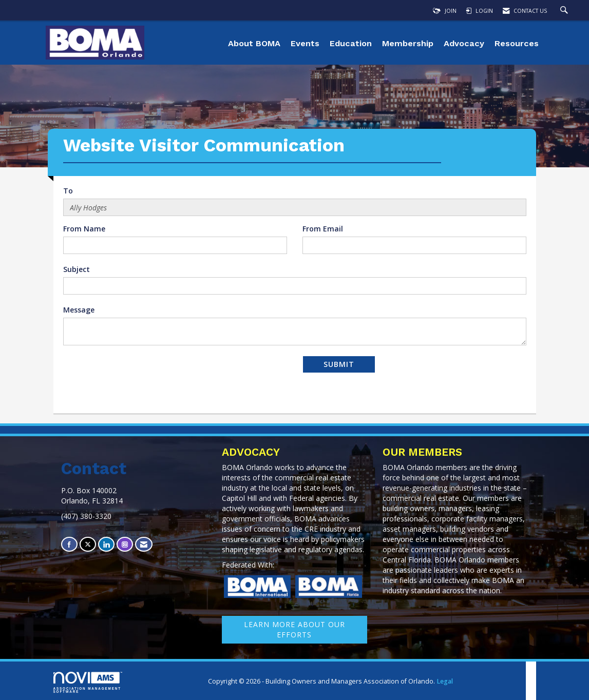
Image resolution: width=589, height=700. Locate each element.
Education (351, 43)
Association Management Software (88, 683)
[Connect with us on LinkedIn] (106, 544)
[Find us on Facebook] (69, 544)
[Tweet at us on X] (88, 544)
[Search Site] (565, 11)
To (68, 191)
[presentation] (141, 376)
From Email (323, 229)
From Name (84, 229)
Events (305, 43)
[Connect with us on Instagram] (125, 544)
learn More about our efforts (294, 629)
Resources (517, 43)
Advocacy (464, 43)
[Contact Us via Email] (144, 544)
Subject (77, 269)
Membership (408, 43)
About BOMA (254, 43)
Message (79, 310)
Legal (445, 681)
